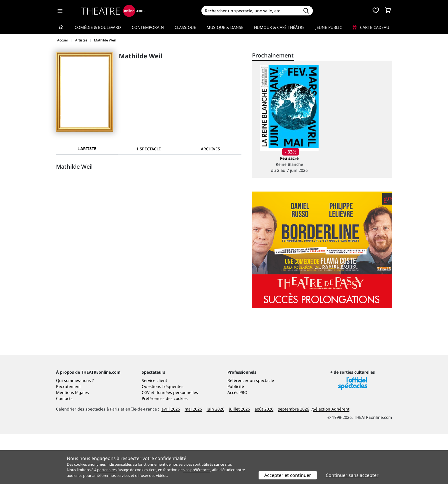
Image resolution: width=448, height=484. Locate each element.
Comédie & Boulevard (98, 27)
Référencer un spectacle (251, 430)
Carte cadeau (371, 27)
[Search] (250, 11)
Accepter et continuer (288, 475)
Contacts (64, 448)
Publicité (236, 436)
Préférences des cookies (165, 448)
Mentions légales (72, 442)
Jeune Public (329, 27)
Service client (154, 430)
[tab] (149, 149)
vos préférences (197, 470)
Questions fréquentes (163, 436)
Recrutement (68, 436)
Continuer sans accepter (352, 475)
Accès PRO (237, 442)
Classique (185, 27)
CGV (146, 442)
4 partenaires (105, 470)
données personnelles (177, 442)
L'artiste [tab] (87, 149)
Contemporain (148, 27)
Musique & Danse (225, 27)
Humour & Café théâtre (279, 27)
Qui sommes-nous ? (75, 430)
